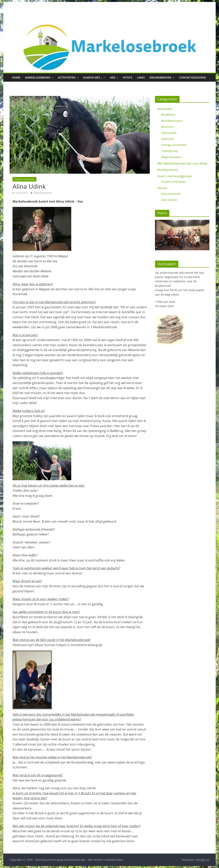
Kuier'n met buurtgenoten (175, 176)
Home (16, 77)
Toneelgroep (169, 151)
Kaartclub (168, 139)
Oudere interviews (24, 179)
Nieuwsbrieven (160, 77)
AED (113, 77)
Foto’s (128, 77)
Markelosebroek (38, 77)
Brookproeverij (168, 170)
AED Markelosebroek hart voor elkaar (182, 163)
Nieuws (162, 188)
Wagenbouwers (171, 157)
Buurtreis (167, 127)
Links (141, 77)
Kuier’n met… (93, 77)
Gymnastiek (169, 133)
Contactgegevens (192, 77)
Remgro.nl (203, 860)
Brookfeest (168, 115)
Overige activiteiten (174, 145)
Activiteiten (67, 77)
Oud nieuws (169, 200)
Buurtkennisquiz (172, 121)
